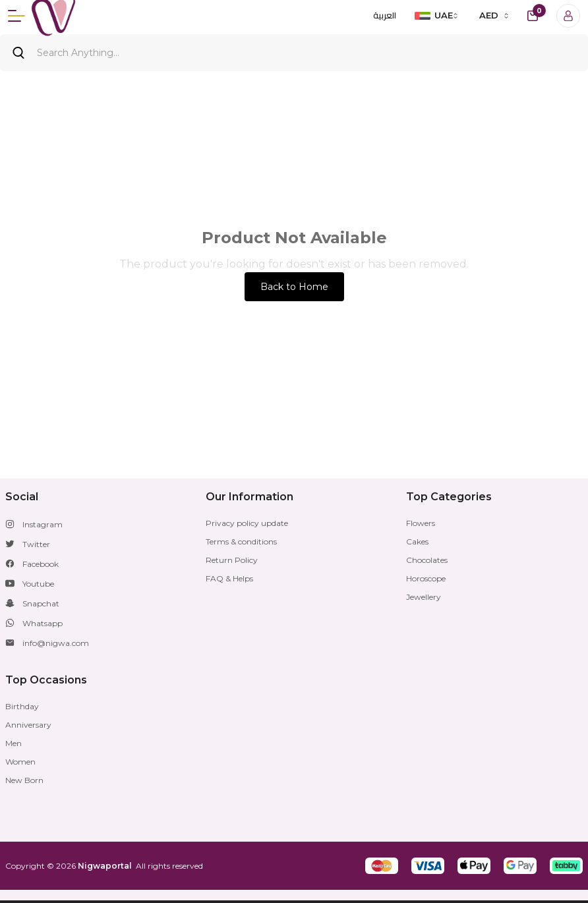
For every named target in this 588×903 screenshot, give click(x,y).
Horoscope (426, 578)
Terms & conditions (241, 541)
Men (14, 743)
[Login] (568, 16)
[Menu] (16, 16)
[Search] (294, 53)
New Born (24, 780)
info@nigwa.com (56, 643)
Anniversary (28, 725)
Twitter (36, 544)
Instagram (43, 524)
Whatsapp (43, 623)
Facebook (41, 564)
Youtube (38, 584)
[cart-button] (533, 16)
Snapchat (41, 603)
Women (20, 762)
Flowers (421, 523)
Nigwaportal (105, 866)
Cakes (417, 541)
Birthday (22, 706)
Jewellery (424, 597)
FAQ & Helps (229, 578)
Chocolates (427, 560)
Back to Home (294, 287)
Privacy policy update (247, 523)
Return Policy (232, 560)
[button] (382, 866)
